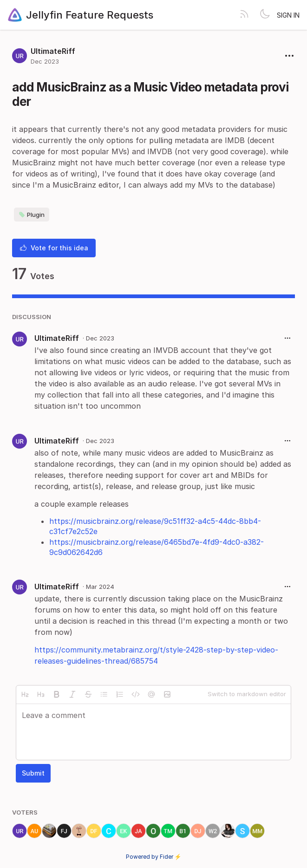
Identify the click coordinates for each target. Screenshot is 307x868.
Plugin (32, 215)
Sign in (288, 15)
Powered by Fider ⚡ (154, 857)
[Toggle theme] (265, 15)
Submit (33, 773)
